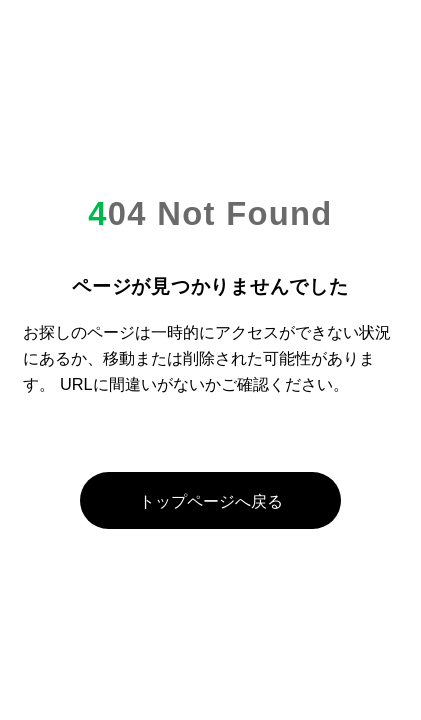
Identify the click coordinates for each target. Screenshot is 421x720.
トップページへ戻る (211, 501)
